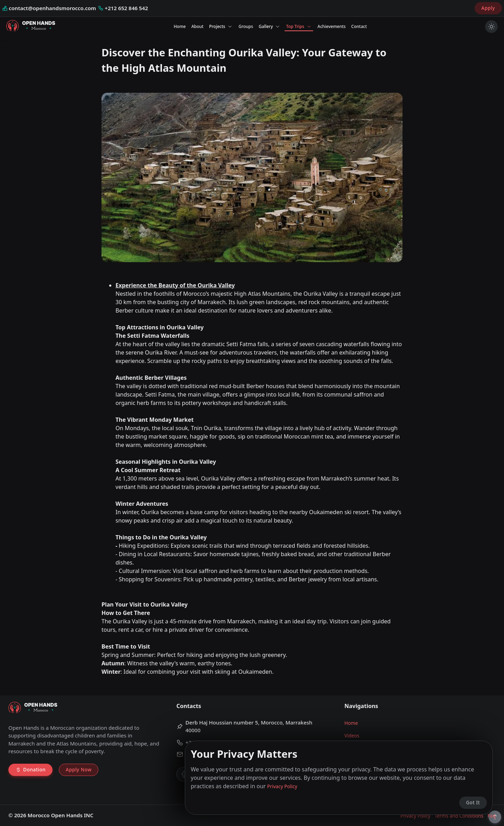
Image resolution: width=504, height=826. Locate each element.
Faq (492, 816)
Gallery (269, 26)
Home (180, 26)
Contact (359, 26)
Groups (246, 26)
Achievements (332, 26)
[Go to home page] (31, 27)
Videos (352, 736)
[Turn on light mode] (491, 27)
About (198, 26)
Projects (221, 26)
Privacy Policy (415, 816)
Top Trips (299, 26)
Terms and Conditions (459, 816)
